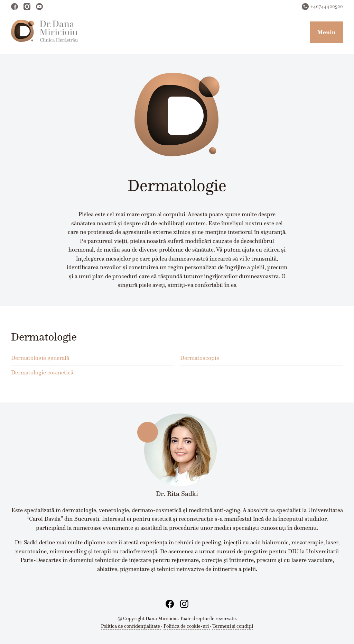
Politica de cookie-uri (187, 626)
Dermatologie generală (40, 358)
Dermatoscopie (200, 358)
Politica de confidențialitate (131, 626)
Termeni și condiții (233, 626)
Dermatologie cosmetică (42, 372)
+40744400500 (327, 6)
